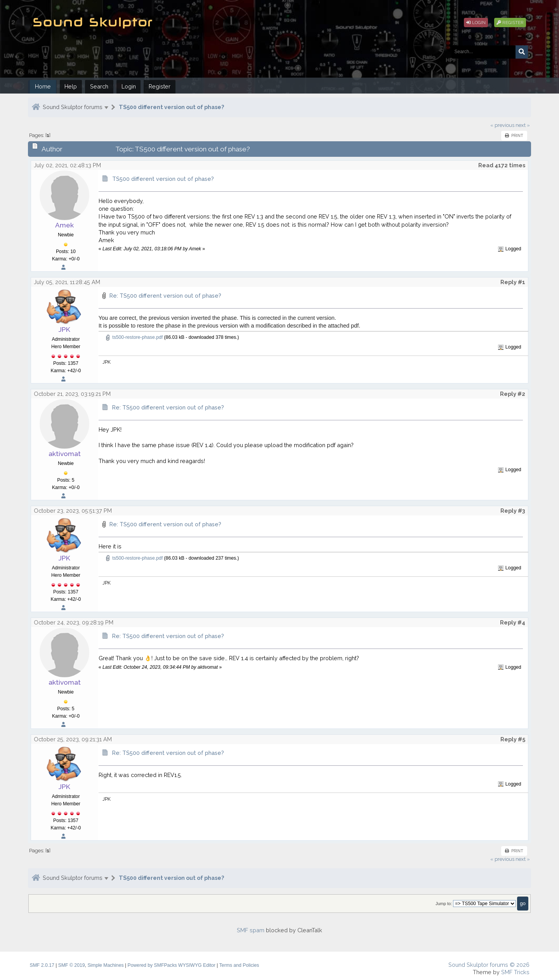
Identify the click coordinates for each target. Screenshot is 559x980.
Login (476, 23)
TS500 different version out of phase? (171, 107)
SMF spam (251, 930)
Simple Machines (105, 965)
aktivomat (65, 454)
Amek (64, 225)
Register (510, 23)
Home (43, 86)
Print (514, 135)
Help (71, 86)
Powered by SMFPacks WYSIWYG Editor (172, 965)
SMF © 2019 (72, 965)
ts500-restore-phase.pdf (134, 337)
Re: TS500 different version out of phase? (165, 296)
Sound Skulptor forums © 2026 (489, 965)
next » (523, 125)
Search (99, 86)
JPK (64, 330)
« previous (502, 125)
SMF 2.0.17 (42, 965)
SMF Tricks (515, 972)
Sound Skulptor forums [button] (73, 107)
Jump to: (444, 904)
